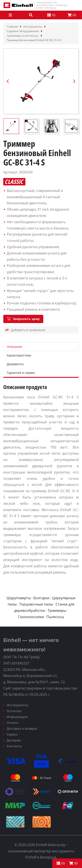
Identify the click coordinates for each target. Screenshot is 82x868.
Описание (14, 347)
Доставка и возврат (22, 728)
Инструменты (17, 705)
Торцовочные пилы (36, 604)
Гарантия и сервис (21, 373)
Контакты (14, 746)
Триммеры (57, 611)
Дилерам (14, 740)
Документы (15, 364)
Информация (17, 717)
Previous (8, 81)
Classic (14, 182)
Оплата (12, 723)
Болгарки (41, 598)
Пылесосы (55, 617)
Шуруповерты (19, 598)
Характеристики (19, 355)
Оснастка (14, 711)
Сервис (12, 734)
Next (74, 81)
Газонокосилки (31, 617)
